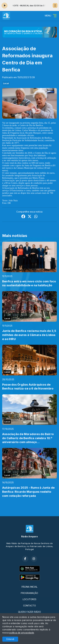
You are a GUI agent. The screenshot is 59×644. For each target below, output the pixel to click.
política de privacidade (22, 633)
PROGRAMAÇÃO (29, 593)
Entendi (10, 639)
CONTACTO (30, 606)
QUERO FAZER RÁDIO (29, 612)
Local (6, 83)
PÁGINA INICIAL (29, 587)
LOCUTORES (29, 599)
